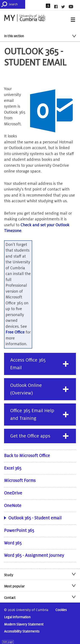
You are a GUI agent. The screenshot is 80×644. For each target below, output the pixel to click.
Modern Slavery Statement (24, 625)
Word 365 (13, 543)
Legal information (17, 617)
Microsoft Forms (20, 481)
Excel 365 (13, 468)
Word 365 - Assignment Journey (34, 556)
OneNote (13, 506)
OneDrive (13, 493)
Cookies (61, 610)
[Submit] (5, 4)
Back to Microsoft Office (27, 456)
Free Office (15, 332)
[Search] (17, 4)
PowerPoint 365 (19, 531)
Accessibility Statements (22, 632)
